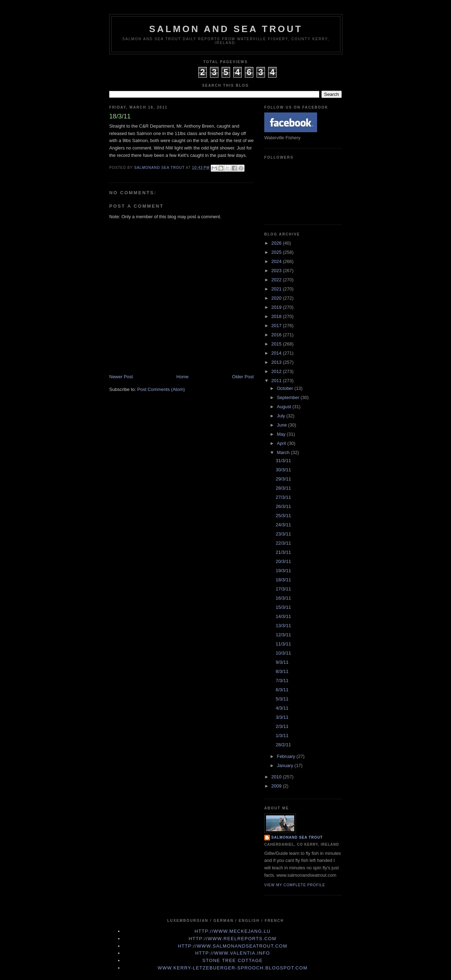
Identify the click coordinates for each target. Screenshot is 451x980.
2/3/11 (282, 726)
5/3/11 (282, 699)
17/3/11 (283, 589)
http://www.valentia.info (233, 953)
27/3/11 (283, 497)
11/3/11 (283, 644)
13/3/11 (283, 626)
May (282, 434)
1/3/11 (282, 736)
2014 (277, 353)
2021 (277, 289)
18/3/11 (283, 580)
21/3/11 (283, 552)
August (285, 407)
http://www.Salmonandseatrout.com (233, 946)
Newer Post (121, 377)
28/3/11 (283, 488)
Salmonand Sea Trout (297, 837)
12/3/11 (283, 635)
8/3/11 (282, 671)
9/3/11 (282, 662)
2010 (277, 777)
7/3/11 (282, 681)
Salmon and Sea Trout (226, 29)
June (283, 425)
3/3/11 (282, 717)
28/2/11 (283, 745)
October (286, 388)
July (282, 416)
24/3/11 (283, 525)
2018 (277, 316)
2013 (277, 362)
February (287, 756)
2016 (277, 335)
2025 (277, 252)
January (286, 765)
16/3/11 (283, 598)
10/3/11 (283, 653)
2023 (277, 271)
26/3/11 (283, 506)
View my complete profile (295, 885)
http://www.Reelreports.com (233, 939)
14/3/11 (283, 616)
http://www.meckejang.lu (233, 931)
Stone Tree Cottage (232, 960)
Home (183, 377)
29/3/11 (283, 479)
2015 (277, 344)
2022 (277, 280)
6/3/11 (282, 690)
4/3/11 (282, 708)
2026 (277, 243)
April (282, 443)
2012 (277, 371)
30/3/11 (283, 470)
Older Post (243, 377)
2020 (277, 298)
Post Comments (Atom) (161, 389)
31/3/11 (283, 461)
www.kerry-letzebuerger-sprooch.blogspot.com (233, 968)
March (284, 452)
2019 (277, 307)
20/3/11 (283, 561)
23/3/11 (283, 534)
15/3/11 (283, 607)
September (289, 397)
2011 (277, 381)
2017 (277, 326)
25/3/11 (283, 516)
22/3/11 (283, 543)
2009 (277, 786)
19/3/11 (283, 571)
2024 (277, 261)
